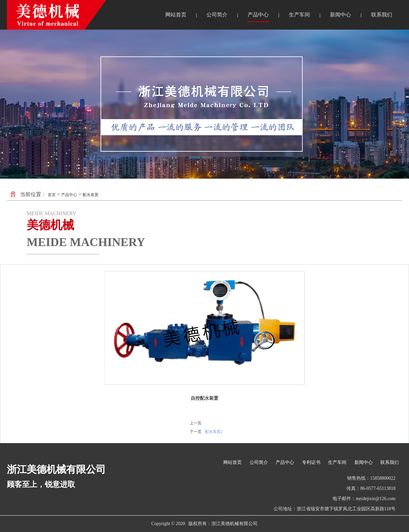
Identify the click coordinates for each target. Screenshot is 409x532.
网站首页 (176, 15)
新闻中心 (341, 15)
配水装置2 (214, 432)
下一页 (196, 432)
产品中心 (258, 15)
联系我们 (382, 15)
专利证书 (311, 462)
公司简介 (217, 15)
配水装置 (91, 195)
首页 (52, 195)
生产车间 (299, 15)
